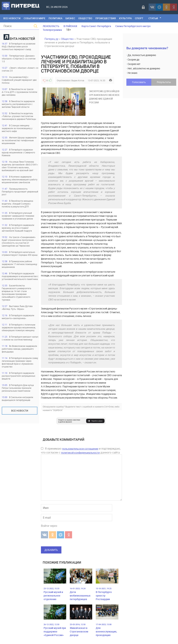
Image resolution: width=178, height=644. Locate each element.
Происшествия (106, 18)
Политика (55, 18)
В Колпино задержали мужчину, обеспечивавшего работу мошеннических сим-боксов (20, 179)
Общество (85, 18)
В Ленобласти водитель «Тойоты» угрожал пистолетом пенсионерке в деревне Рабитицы (19, 116)
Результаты (164, 82)
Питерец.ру (51, 39)
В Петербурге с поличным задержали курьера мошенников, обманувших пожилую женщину (19, 327)
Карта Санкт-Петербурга (96, 26)
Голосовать (139, 82)
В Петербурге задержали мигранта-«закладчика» (18, 317)
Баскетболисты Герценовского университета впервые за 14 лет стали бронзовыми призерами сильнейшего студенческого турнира (16, 293)
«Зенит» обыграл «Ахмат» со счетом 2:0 (20, 69)
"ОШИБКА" (58, 410)
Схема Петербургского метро (133, 26)
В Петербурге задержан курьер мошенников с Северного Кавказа (18, 152)
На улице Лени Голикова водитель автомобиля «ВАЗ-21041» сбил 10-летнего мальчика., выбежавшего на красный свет (20, 166)
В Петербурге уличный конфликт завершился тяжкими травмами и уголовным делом (18, 216)
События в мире (35, 18)
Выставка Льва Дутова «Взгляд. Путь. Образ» (17, 308)
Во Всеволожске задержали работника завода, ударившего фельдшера (19, 349)
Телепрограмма (52, 30)
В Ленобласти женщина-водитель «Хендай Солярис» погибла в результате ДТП (18, 204)
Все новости (20, 411)
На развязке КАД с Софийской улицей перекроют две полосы (19, 80)
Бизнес (70, 18)
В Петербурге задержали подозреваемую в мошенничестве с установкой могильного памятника (20, 276)
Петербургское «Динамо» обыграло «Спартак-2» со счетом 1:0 (19, 59)
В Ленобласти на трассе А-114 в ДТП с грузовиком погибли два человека (19, 92)
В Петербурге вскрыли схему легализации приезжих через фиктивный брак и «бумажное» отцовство (20, 362)
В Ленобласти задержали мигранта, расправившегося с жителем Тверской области (18, 104)
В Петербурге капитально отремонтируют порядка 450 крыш (20, 253)
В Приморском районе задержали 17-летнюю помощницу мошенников (19, 264)
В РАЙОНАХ (70, 26)
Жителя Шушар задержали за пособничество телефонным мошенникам (19, 140)
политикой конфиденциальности (80, 453)
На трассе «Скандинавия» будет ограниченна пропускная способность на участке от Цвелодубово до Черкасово (19, 241)
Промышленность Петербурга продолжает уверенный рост (20, 192)
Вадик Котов (78, 80)
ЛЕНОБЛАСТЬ (51, 26)
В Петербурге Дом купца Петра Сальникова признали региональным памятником (18, 388)
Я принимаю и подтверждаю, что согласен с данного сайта (81, 450)
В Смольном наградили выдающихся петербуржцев (17, 399)
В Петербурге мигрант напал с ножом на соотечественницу (20, 338)
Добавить (51, 550)
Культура (125, 18)
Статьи (153, 18)
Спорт (139, 18)
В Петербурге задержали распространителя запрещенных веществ (19, 376)
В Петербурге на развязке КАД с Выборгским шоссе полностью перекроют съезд (19, 46)
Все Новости (12, 18)
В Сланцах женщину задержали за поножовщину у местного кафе (17, 128)
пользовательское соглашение (80, 449)
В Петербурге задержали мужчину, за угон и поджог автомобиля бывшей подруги (18, 228)
